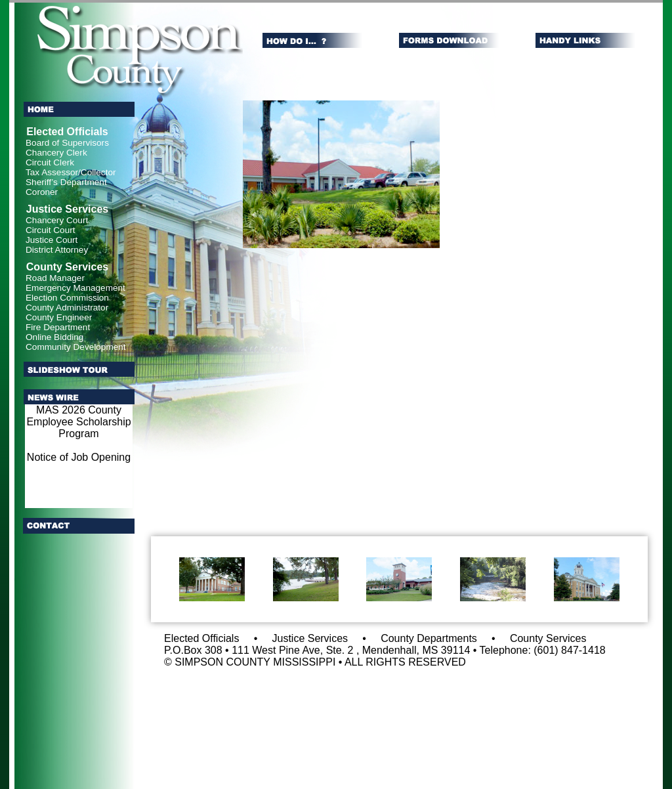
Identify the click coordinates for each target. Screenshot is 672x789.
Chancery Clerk (56, 153)
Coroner (42, 192)
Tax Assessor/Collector (71, 172)
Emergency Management (75, 288)
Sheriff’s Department (66, 182)
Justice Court (52, 240)
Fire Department (58, 327)
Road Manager (55, 278)
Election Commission (67, 298)
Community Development (76, 347)
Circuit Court (51, 230)
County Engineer (59, 317)
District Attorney (57, 250)
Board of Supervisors (67, 143)
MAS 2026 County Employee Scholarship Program (78, 422)
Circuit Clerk (50, 162)
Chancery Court (57, 220)
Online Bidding (54, 337)
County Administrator (67, 308)
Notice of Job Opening (79, 457)
